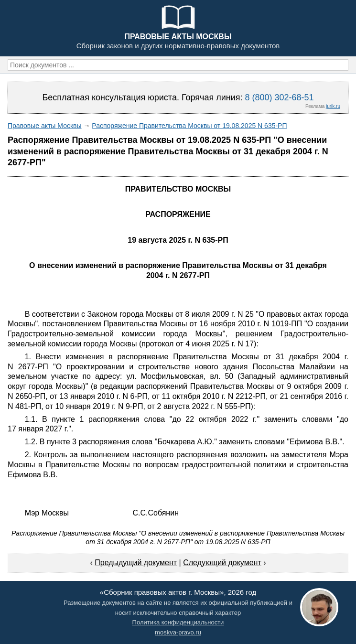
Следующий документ (222, 563)
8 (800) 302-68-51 (279, 97)
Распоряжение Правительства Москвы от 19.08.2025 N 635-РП (189, 126)
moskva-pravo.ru (178, 632)
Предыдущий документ (136, 563)
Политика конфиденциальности (178, 622)
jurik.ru (333, 106)
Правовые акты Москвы (45, 126)
